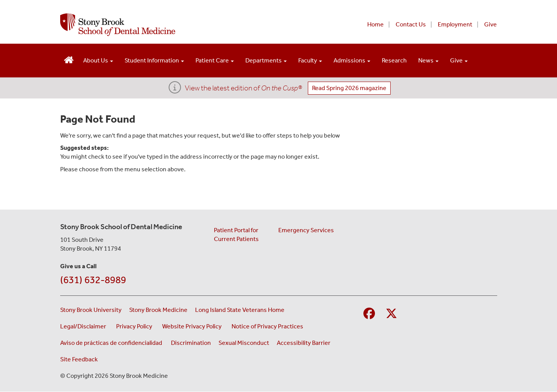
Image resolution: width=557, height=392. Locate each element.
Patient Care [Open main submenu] (215, 60)
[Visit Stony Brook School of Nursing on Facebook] (369, 314)
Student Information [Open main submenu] (154, 60)
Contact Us (411, 24)
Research (394, 60)
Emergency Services (306, 230)
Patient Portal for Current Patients (236, 235)
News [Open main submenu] (428, 60)
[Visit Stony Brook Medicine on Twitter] (391, 314)
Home (375, 24)
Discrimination (191, 343)
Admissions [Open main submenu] (352, 60)
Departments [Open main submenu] (266, 60)
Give (490, 24)
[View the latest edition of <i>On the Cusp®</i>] (175, 90)
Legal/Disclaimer (84, 326)
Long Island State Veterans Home (240, 310)
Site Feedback (79, 359)
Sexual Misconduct (244, 343)
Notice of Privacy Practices (269, 326)
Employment (455, 24)
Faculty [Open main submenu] (310, 60)
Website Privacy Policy (193, 326)
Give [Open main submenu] (459, 60)
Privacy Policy (135, 326)
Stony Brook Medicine (158, 310)
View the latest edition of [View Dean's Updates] (244, 88)
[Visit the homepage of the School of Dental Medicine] (69, 59)
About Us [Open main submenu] (98, 60)
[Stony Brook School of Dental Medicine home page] (186, 25)
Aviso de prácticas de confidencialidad (112, 343)
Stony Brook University (91, 310)
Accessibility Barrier (304, 343)
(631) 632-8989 (93, 280)
